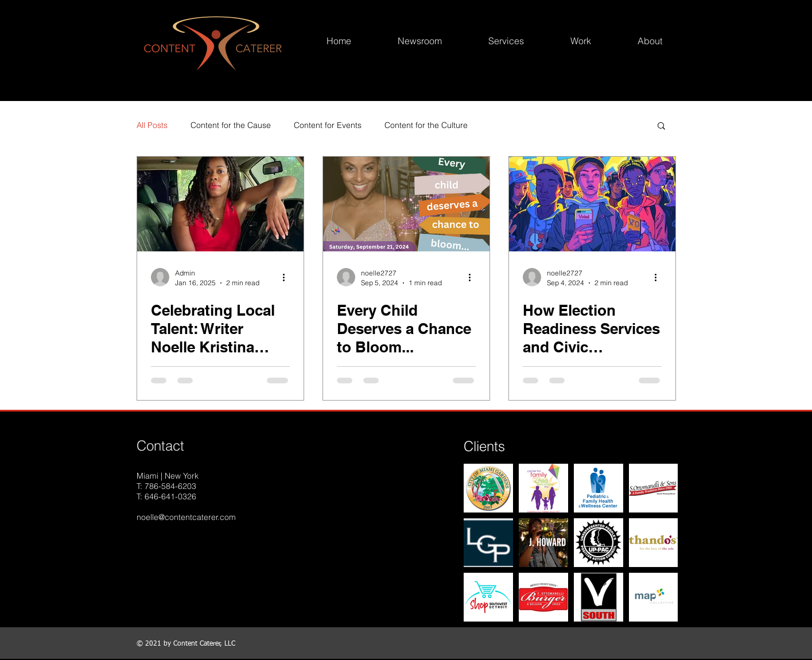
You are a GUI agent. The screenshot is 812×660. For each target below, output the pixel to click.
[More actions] (288, 277)
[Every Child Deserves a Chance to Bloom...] (406, 204)
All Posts (152, 125)
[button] (661, 127)
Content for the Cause (231, 125)
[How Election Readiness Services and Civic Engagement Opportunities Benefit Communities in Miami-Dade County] (592, 204)
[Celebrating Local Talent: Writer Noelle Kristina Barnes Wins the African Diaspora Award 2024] (220, 204)
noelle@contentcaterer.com (186, 517)
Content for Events (328, 125)
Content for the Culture (426, 125)
